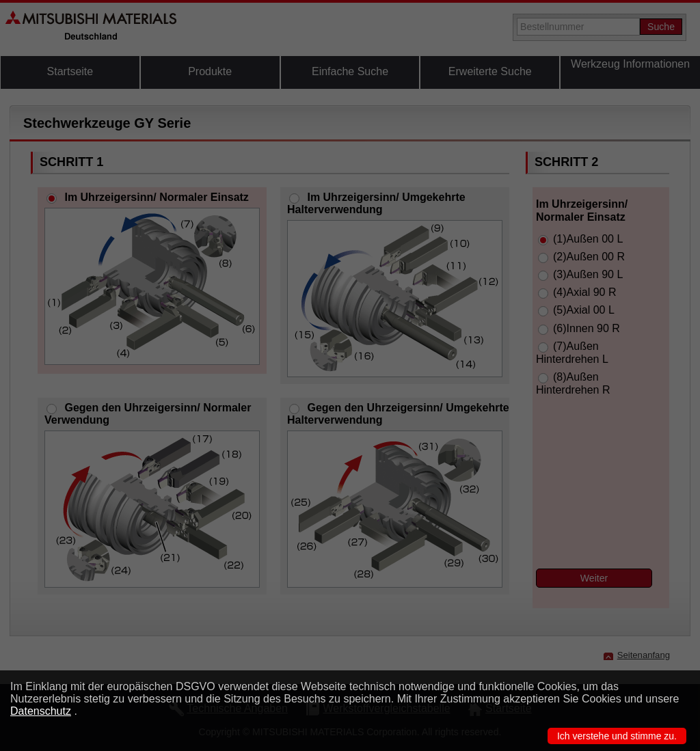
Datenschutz (41, 711)
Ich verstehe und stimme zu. (617, 736)
